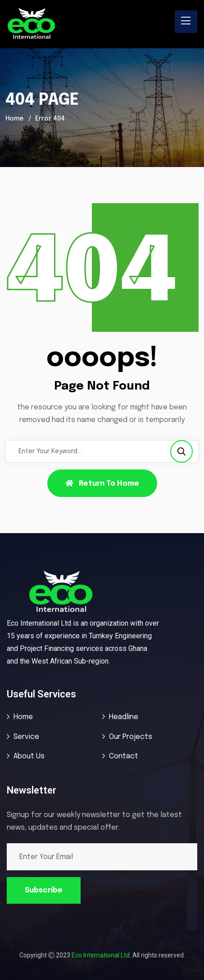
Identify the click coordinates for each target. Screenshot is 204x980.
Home (14, 119)
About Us (29, 756)
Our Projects (131, 737)
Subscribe (44, 890)
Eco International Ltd (101, 955)
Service (26, 737)
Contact (124, 756)
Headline (124, 717)
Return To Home (102, 483)
